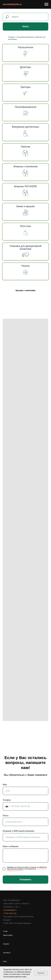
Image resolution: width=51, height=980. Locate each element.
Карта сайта (8, 935)
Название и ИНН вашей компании (18, 831)
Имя (5, 785)
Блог (5, 961)
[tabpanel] (26, 520)
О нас (5, 931)
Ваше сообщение (11, 846)
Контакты (7, 953)
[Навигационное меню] (46, 4)
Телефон (7, 800)
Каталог (6, 944)
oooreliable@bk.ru (12, 4)
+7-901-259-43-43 (10, 913)
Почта (6, 815)
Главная (11, 37)
